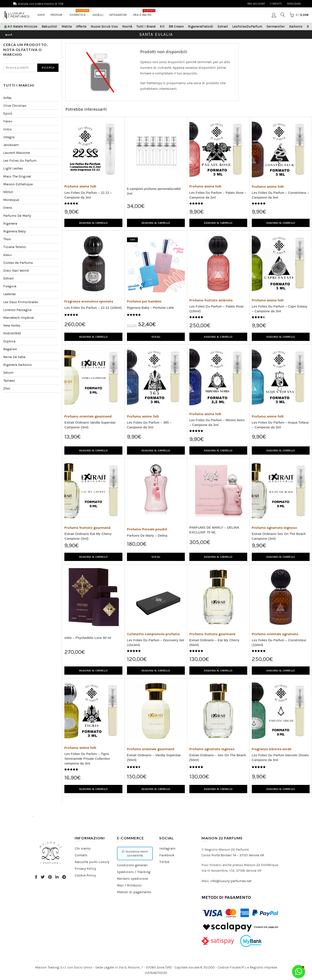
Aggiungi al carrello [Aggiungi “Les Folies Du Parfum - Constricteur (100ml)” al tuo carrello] (281, 671)
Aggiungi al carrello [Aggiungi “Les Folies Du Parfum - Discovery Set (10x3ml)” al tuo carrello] (156, 671)
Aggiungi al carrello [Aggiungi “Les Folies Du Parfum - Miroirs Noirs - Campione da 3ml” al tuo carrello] (218, 451)
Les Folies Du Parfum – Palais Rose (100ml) (217, 309)
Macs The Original (17, 176)
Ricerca (48, 68)
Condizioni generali (132, 865)
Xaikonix (296, 26)
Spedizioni (294, 4)
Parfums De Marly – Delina (147, 535)
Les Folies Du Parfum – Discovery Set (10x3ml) (156, 642)
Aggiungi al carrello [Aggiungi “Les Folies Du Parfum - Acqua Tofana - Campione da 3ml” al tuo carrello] (281, 451)
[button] (299, 972)
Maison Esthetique (18, 184)
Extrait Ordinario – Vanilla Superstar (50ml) (154, 757)
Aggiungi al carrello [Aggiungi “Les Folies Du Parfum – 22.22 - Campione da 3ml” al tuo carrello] (93, 223)
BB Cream (176, 26)
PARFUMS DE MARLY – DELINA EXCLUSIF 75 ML (214, 530)
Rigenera (10, 223)
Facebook (167, 855)
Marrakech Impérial (19, 318)
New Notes (12, 325)
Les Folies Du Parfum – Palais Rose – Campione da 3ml (218, 195)
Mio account (256, 4)
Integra (9, 137)
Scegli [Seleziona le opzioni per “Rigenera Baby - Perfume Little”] (156, 337)
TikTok (164, 862)
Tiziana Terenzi (15, 247)
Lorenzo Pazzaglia (17, 310)
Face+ (8, 121)
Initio (7, 129)
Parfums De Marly (17, 216)
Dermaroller (276, 26)
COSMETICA (79, 13)
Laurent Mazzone (17, 153)
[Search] (283, 15)
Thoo (7, 239)
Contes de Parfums (18, 263)
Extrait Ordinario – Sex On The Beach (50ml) (218, 757)
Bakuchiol (49, 26)
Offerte (81, 26)
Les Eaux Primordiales (21, 302)
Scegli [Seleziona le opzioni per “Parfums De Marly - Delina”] (156, 557)
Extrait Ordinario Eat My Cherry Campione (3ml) (88, 536)
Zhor (7, 388)
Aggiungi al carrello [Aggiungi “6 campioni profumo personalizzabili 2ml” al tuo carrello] (156, 223)
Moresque (11, 200)
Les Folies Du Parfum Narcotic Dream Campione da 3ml (280, 757)
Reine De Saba (14, 357)
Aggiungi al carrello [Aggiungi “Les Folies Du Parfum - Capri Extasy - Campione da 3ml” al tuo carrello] (281, 337)
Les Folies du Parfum (20, 160)
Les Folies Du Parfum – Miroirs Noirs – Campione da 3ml (217, 422)
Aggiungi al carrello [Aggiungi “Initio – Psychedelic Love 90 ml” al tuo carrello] (93, 671)
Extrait (223, 26)
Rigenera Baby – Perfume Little (150, 308)
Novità (127, 26)
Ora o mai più (144, 13)
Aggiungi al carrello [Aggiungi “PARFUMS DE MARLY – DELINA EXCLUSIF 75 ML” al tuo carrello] (218, 557)
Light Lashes (13, 168)
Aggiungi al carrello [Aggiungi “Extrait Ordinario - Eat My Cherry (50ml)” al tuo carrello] (218, 671)
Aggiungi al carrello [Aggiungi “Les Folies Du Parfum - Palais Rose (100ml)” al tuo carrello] (218, 337)
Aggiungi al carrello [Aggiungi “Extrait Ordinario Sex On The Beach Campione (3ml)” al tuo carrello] (281, 557)
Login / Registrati (274, 15)
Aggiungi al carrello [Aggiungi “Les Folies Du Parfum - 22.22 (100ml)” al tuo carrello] (93, 337)
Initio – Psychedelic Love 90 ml (88, 638)
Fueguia (10, 286)
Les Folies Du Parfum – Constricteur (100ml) (279, 642)
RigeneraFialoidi (201, 26)
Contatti (276, 4)
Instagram (167, 848)
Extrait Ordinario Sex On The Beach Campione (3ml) (279, 536)
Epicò (8, 113)
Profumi (57, 15)
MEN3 (8, 192)
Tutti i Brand (146, 26)
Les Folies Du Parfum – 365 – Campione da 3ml (149, 425)
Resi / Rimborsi (129, 885)
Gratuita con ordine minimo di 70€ (41, 4)
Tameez (9, 381)
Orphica (9, 341)
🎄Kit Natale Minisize (20, 26)
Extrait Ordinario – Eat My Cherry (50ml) (214, 642)
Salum (8, 372)
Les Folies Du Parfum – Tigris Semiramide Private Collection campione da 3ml (87, 759)
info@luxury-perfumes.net (231, 881)
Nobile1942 (12, 333)
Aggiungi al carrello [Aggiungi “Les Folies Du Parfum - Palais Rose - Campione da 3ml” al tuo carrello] (218, 223)
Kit (162, 26)
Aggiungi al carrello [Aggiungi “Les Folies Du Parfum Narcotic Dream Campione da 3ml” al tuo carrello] (281, 789)
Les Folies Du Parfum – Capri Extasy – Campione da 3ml (279, 309)
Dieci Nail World (16, 270)
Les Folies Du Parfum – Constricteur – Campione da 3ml (280, 195)
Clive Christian (15, 106)
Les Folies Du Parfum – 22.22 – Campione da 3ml (88, 195)
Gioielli (98, 15)
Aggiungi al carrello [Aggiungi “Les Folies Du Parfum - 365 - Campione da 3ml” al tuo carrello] (156, 451)
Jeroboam (11, 145)
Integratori (118, 15)
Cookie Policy (85, 875)
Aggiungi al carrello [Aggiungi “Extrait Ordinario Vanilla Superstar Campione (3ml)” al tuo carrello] (93, 451)
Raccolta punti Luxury (92, 862)
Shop (41, 15)
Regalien (10, 349)
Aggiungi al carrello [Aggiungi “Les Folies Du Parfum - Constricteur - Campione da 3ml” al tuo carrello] (281, 223)
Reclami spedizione (132, 879)
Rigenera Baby (14, 231)
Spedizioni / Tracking (134, 872)
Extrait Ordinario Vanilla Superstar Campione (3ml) (90, 425)
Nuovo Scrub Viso (104, 26)
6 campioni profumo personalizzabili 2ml (154, 191)
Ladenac (10, 294)
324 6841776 (135, 856)
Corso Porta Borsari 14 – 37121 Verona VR (233, 855)
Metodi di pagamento (134, 892)
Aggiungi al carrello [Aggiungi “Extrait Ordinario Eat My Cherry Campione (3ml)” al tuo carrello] (93, 557)
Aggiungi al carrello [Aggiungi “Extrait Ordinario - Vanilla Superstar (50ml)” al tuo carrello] (156, 789)
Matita (67, 26)
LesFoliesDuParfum (247, 26)
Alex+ (8, 255)
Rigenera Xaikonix (17, 365)
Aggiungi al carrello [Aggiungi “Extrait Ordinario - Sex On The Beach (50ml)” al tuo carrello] (218, 789)
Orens (8, 208)
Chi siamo (83, 848)
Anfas (7, 98)
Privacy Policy (85, 869)
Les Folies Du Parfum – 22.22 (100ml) (93, 308)
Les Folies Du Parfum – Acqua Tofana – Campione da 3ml (280, 425)
